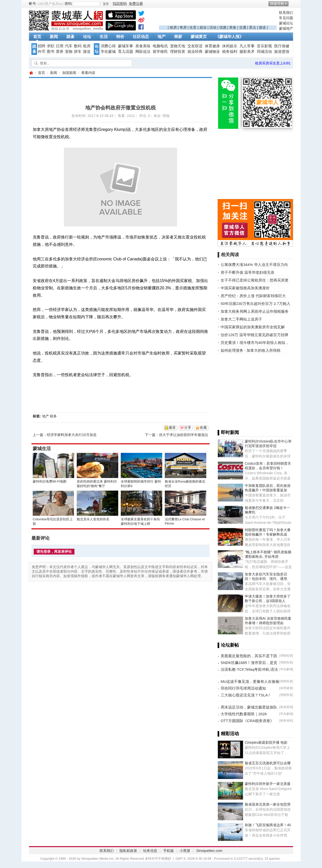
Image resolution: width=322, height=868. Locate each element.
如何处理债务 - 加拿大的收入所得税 (251, 350)
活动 (213, 27)
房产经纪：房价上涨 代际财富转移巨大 (253, 296)
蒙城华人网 (31, 73)
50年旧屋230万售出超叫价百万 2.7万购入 (255, 304)
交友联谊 (195, 46)
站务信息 (150, 851)
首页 (37, 37)
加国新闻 (69, 73)
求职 (51, 46)
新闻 (54, 37)
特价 (120, 37)
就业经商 (195, 52)
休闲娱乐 (230, 46)
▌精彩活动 (228, 734)
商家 (178, 37)
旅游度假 (282, 52)
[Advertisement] (218, 18)
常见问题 (286, 18)
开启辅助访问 (292, 4)
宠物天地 (178, 46)
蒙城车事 (126, 46)
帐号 (32, 4)
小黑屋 (185, 851)
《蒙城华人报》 (229, 37)
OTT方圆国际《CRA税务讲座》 (247, 721)
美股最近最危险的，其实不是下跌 (249, 656)
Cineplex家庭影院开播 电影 (266, 742)
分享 (188, 427)
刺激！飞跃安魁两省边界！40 (268, 825)
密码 (68, 4)
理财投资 (178, 52)
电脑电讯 (160, 46)
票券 (60, 52)
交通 (243, 27)
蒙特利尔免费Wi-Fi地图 (50, 481)
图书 (51, 52)
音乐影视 (264, 46)
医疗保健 (282, 46)
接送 (262, 27)
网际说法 (143, 52)
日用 (60, 46)
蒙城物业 (212, 52)
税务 (53, 416)
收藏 (203, 427)
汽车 (69, 46)
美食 (233, 27)
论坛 (87, 37)
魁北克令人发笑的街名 (93, 519)
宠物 (69, 52)
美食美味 (143, 46)
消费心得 (108, 46)
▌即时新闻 (228, 432)
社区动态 (141, 37)
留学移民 (160, 52)
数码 (78, 46)
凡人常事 (247, 46)
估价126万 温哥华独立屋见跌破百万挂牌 (254, 335)
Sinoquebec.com (209, 851)
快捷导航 (277, 4)
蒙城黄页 (199, 37)
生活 (104, 37)
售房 (183, 27)
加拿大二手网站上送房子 (241, 319)
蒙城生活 (42, 449)
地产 (162, 37)
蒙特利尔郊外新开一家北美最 (268, 784)
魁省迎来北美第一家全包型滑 (268, 804)
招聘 (42, 46)
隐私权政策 (128, 851)
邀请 (172, 427)
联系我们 (286, 13)
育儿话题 (126, 52)
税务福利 (230, 52)
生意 (193, 27)
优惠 (223, 27)
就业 (203, 27)
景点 (253, 27)
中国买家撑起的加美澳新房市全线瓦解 (253, 327)
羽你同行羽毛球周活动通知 (243, 688)
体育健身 (212, 46)
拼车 (78, 52)
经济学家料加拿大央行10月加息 (72, 435)
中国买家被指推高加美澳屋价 (245, 288)
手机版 (169, 851)
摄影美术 (247, 52)
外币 (42, 52)
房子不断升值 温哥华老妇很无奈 (248, 272)
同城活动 (264, 52)
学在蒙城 (108, 52)
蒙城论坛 (286, 23)
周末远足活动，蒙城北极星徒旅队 (249, 707)
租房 (173, 27)
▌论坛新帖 (228, 645)
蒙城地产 (286, 28)
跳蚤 (70, 37)
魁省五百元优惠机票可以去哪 (268, 763)
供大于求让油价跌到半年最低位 (184, 435)
